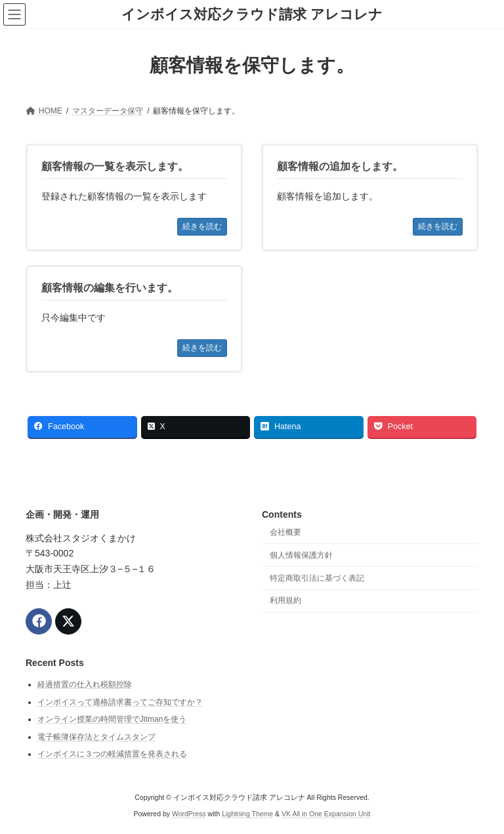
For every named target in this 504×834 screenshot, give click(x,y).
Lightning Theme (247, 814)
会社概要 (285, 532)
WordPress (189, 814)
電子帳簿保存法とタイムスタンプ (96, 736)
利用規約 (285, 600)
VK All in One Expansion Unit (326, 814)
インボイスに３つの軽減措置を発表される (112, 754)
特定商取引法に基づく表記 (317, 577)
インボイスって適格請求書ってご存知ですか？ (120, 701)
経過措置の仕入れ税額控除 (85, 684)
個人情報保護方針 (301, 554)
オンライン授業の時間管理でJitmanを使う (112, 719)
